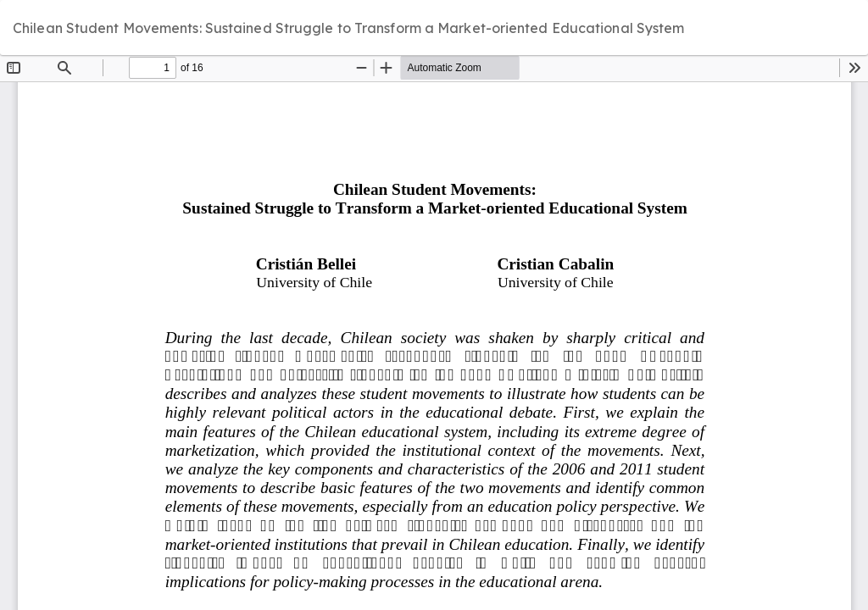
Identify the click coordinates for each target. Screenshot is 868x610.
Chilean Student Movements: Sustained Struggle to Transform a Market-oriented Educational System (349, 28)
